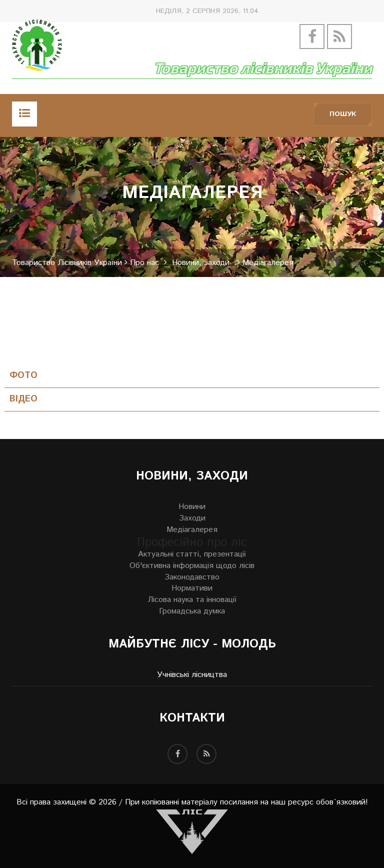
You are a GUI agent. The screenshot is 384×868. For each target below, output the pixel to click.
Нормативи (192, 588)
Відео (23, 399)
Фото (23, 376)
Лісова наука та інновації (192, 600)
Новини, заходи (201, 263)
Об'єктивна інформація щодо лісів (192, 566)
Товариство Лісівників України (67, 263)
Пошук (343, 114)
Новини (192, 507)
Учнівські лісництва (192, 675)
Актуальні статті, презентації (192, 554)
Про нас (144, 263)
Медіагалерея (192, 530)
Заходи (192, 518)
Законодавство (192, 577)
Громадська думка (192, 611)
